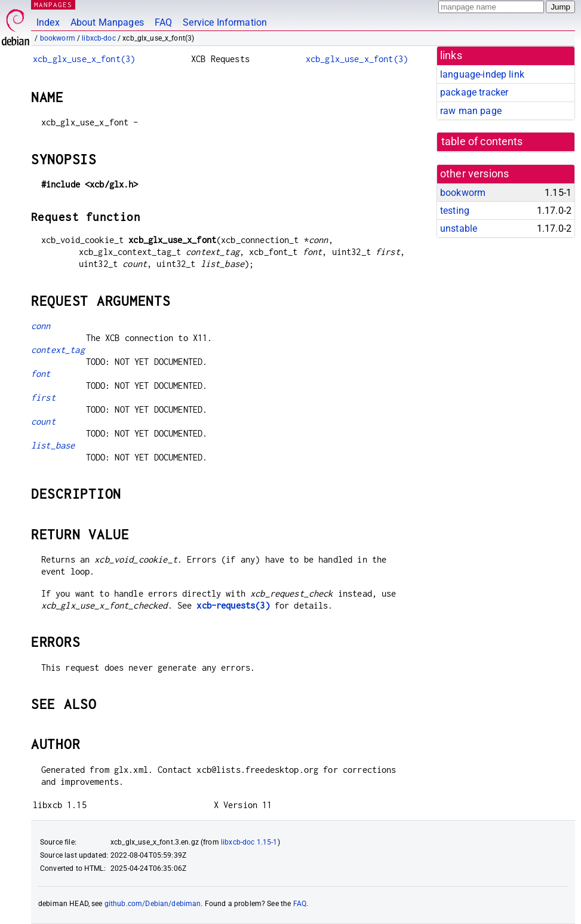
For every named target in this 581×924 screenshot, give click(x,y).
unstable (459, 228)
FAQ (163, 22)
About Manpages (107, 22)
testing (455, 211)
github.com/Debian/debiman (153, 904)
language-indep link (482, 74)
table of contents (482, 142)
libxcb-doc (99, 38)
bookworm (58, 38)
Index (48, 22)
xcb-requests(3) (233, 605)
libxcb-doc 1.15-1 (249, 842)
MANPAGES (53, 4)
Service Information (225, 22)
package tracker (474, 92)
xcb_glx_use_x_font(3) (84, 59)
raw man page (471, 111)
